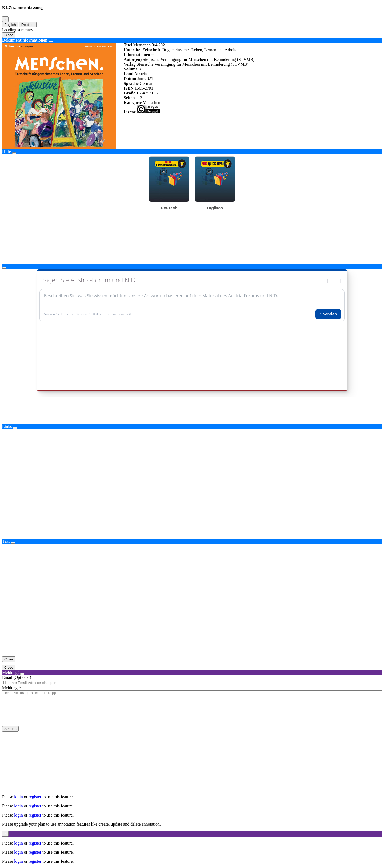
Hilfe (7, 152)
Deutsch (28, 25)
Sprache (131, 83)
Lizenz (130, 112)
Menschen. (152, 103)
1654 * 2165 (147, 93)
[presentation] (43, 717)
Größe (130, 93)
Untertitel (133, 50)
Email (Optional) (17, 677)
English (10, 25)
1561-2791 (144, 88)
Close (9, 35)
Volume (131, 69)
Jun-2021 (145, 79)
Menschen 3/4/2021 (150, 45)
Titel (128, 45)
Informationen (137, 55)
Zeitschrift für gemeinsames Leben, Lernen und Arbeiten (191, 50)
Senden (10, 730)
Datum (130, 79)
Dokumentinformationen (25, 40)
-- (153, 55)
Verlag (130, 64)
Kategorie (133, 103)
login (19, 797)
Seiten (129, 98)
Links (7, 427)
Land (129, 74)
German (147, 83)
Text (6, 541)
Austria (140, 74)
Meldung (10, 688)
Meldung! (11, 673)
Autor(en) (133, 59)
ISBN (129, 88)
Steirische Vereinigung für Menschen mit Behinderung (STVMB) (199, 59)
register (35, 797)
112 (139, 98)
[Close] (5, 19)
